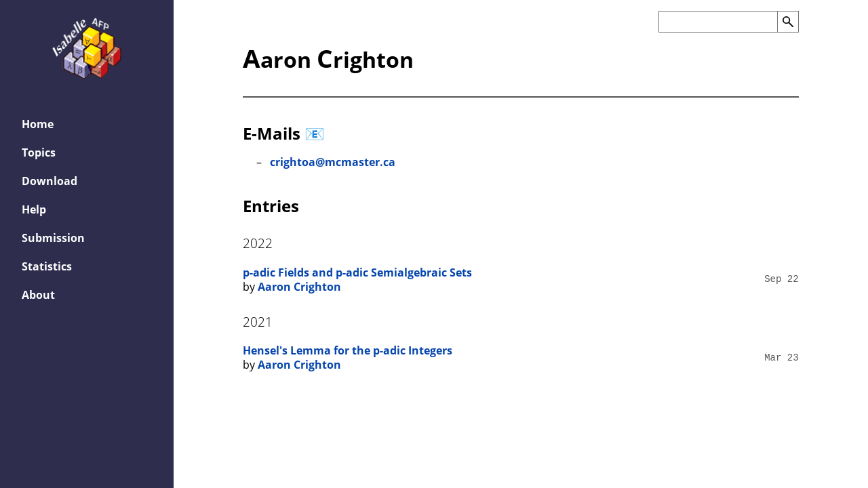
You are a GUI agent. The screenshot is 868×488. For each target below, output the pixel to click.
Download (50, 181)
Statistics (47, 266)
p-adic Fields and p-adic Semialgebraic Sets (357, 272)
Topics (39, 152)
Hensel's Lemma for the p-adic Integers (348, 350)
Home (38, 124)
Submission (53, 238)
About (38, 295)
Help (34, 209)
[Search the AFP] (718, 22)
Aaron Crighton (299, 287)
